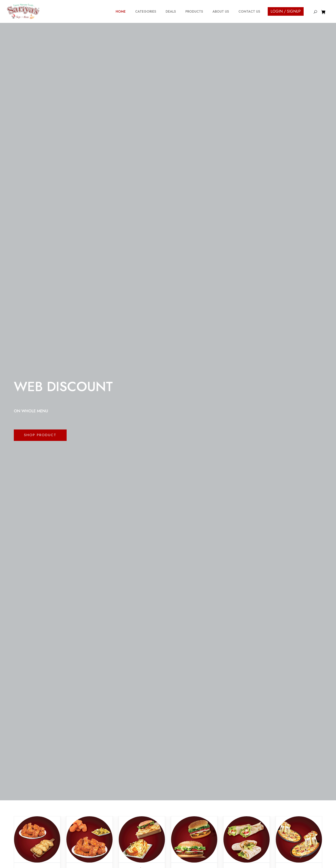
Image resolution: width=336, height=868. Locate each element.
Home (121, 11)
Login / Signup (286, 11)
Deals (171, 11)
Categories (146, 11)
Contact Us (249, 11)
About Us (221, 11)
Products (194, 11)
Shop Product (40, 435)
